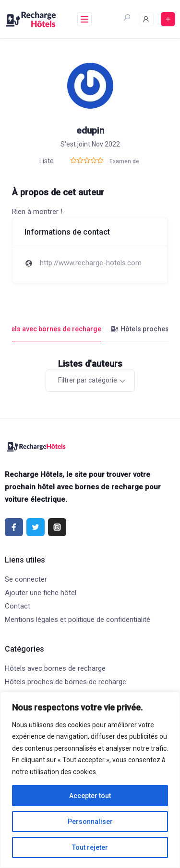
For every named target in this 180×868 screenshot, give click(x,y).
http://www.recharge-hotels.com (91, 263)
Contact (18, 606)
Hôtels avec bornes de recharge (55, 668)
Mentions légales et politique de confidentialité (78, 620)
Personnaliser (90, 822)
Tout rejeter (90, 847)
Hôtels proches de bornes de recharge (66, 682)
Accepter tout (90, 796)
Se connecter (26, 579)
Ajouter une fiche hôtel (41, 593)
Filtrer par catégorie (88, 380)
